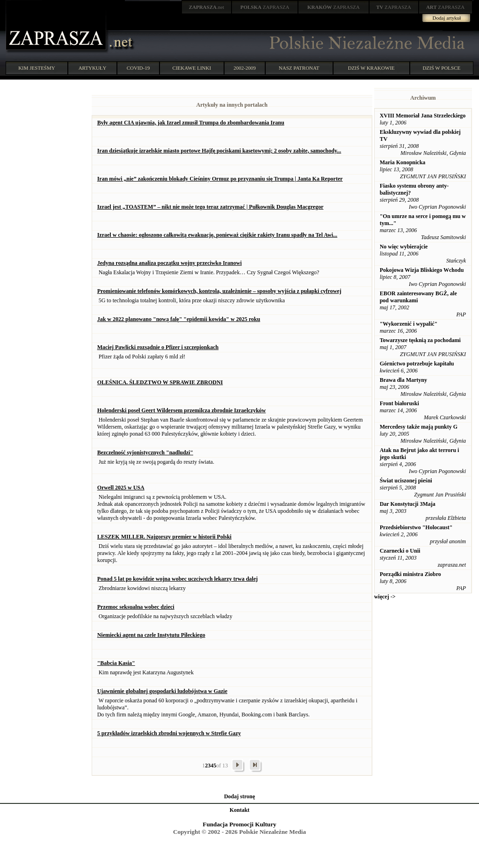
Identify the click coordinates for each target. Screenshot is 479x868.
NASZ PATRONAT (299, 68)
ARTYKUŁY (93, 68)
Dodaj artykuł (447, 18)
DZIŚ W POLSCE (441, 68)
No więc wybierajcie (404, 247)
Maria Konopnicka (403, 162)
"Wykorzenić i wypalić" (409, 324)
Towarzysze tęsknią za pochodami (420, 340)
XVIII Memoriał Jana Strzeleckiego (423, 116)
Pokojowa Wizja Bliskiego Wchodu (422, 270)
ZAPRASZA (265, 7)
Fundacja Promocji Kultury (239, 824)
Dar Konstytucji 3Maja (408, 504)
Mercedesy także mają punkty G (419, 427)
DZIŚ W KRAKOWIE (371, 68)
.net (207, 7)
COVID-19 (138, 68)
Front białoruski (399, 403)
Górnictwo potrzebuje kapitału (417, 364)
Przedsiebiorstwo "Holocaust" (416, 527)
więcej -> (385, 597)
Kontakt (240, 810)
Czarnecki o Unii (400, 551)
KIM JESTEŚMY (37, 68)
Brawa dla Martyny (403, 380)
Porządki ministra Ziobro (410, 574)
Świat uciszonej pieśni (406, 481)
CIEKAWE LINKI (192, 68)
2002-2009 (245, 68)
